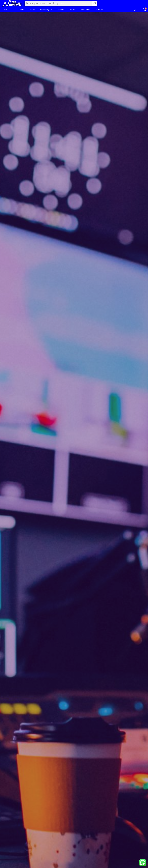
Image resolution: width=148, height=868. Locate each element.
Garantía (61, 10)
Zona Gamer (85, 10)
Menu (6, 10)
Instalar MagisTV (46, 10)
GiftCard (32, 10)
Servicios (72, 10)
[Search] (95, 3)
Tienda (21, 10)
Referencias (99, 10)
